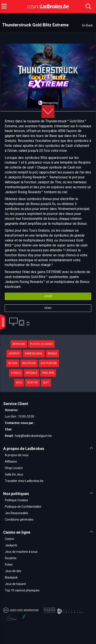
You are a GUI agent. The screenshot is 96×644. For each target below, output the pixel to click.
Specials (31, 373)
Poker (9, 565)
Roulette (11, 558)
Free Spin (48, 373)
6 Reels (16, 373)
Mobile (52, 354)
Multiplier (29, 363)
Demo (48, 308)
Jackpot (14, 354)
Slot (46, 383)
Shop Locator (14, 468)
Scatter (32, 383)
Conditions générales (19, 519)
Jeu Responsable (17, 513)
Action (13, 363)
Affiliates (11, 462)
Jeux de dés (13, 571)
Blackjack (11, 577)
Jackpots (11, 545)
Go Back (87, 25)
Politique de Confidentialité (23, 507)
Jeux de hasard (15, 584)
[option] (48, 76)
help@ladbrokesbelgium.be (33, 436)
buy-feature (49, 363)
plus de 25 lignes (41, 344)
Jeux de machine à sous (21, 552)
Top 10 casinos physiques (22, 590)
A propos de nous (17, 455)
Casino (10, 539)
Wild (19, 383)
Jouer (48, 296)
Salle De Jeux (14, 474)
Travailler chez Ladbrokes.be (24, 481)
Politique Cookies (16, 500)
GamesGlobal (34, 354)
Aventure (19, 344)
